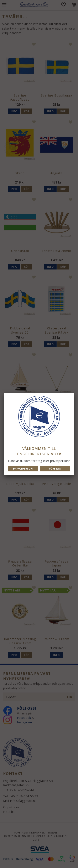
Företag (55, 469)
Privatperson (23, 469)
